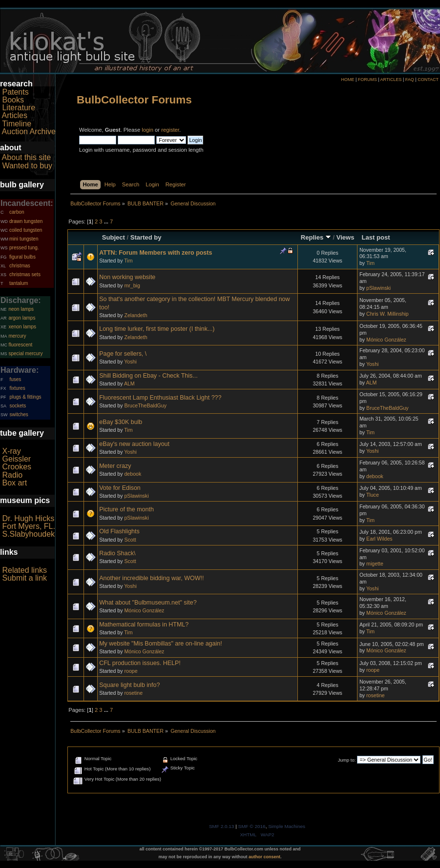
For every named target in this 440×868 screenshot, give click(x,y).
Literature (19, 108)
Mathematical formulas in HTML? (144, 625)
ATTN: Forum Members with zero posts (156, 253)
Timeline (17, 124)
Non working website (127, 277)
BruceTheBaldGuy (145, 405)
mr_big (132, 285)
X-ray (11, 451)
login (147, 130)
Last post (376, 237)
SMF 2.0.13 (222, 826)
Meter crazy (115, 466)
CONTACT (428, 80)
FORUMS (367, 80)
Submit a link (24, 578)
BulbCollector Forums (134, 100)
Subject (114, 237)
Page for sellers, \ (123, 354)
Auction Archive (29, 131)
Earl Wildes (379, 539)
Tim (128, 261)
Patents (15, 92)
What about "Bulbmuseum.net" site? (148, 603)
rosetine (133, 693)
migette (375, 564)
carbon (17, 212)
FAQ (410, 80)
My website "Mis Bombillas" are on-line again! (160, 644)
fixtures (17, 388)
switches (19, 414)
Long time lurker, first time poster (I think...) (157, 329)
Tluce (373, 495)
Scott (130, 540)
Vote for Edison (120, 488)
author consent (264, 857)
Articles (15, 115)
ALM (129, 384)
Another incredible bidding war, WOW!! (151, 578)
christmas (20, 266)
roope (131, 671)
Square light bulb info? (129, 685)
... (107, 222)
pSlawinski (378, 288)
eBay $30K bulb (121, 422)
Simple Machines (287, 826)
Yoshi (130, 362)
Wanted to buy (27, 166)
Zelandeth (136, 315)
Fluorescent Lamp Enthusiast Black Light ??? (160, 398)
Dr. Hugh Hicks (28, 518)
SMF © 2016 (252, 826)
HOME (347, 80)
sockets (18, 406)
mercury (17, 336)
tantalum (19, 283)
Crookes (17, 467)
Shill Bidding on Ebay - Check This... (148, 376)
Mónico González (386, 340)
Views (346, 237)
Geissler (16, 459)
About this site (27, 157)
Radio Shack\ (117, 553)
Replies (316, 237)
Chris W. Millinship (388, 314)
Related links (24, 570)
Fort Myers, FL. (28, 526)
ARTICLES (391, 80)
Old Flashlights (119, 531)
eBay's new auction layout (134, 444)
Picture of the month (126, 509)
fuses (15, 379)
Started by (146, 237)
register (170, 130)
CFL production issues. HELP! (140, 663)
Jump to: (347, 760)
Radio (12, 475)
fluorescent (20, 345)
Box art (14, 483)
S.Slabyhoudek (28, 534)
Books (13, 100)
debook (133, 474)
